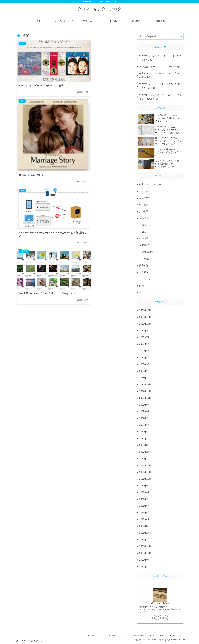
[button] (181, 37)
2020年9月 (145, 560)
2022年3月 (145, 445)
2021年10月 (145, 479)
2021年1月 (145, 539)
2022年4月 (145, 438)
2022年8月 (145, 411)
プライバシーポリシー (133, 636)
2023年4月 (145, 358)
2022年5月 (145, 432)
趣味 (142, 286)
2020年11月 (145, 546)
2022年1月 (145, 459)
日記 (142, 292)
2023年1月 (145, 378)
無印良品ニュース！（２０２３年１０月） (160, 67)
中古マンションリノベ (150, 185)
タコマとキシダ (162, 603)
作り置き (144, 205)
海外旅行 (144, 272)
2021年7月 (145, 499)
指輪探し (146, 245)
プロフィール (109, 636)
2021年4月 (145, 519)
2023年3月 (145, 364)
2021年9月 (145, 486)
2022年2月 (145, 452)
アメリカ (146, 279)
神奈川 (145, 232)
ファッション (146, 191)
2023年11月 (145, 317)
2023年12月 (145, 310)
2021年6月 (145, 506)
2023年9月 (145, 331)
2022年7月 (145, 418)
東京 (144, 225)
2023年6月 (145, 344)
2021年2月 (145, 533)
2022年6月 (145, 425)
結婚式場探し (149, 252)
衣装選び (146, 259)
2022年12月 (145, 384)
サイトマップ (177, 636)
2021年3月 (145, 526)
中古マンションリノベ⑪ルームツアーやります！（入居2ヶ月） (160, 97)
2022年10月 (145, 398)
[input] (160, 36)
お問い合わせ (157, 636)
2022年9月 (145, 405)
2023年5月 (145, 351)
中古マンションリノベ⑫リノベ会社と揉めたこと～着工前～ (160, 86)
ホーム (92, 636)
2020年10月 (145, 553)
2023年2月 (145, 371)
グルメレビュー (147, 218)
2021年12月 (145, 465)
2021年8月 (145, 492)
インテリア (145, 198)
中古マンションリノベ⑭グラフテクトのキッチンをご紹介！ (160, 58)
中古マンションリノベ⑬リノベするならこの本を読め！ (160, 75)
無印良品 (144, 211)
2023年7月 (145, 337)
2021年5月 (145, 513)
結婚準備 (144, 238)
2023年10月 (145, 324)
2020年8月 (145, 567)
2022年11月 (145, 391)
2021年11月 (145, 472)
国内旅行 (144, 265)
